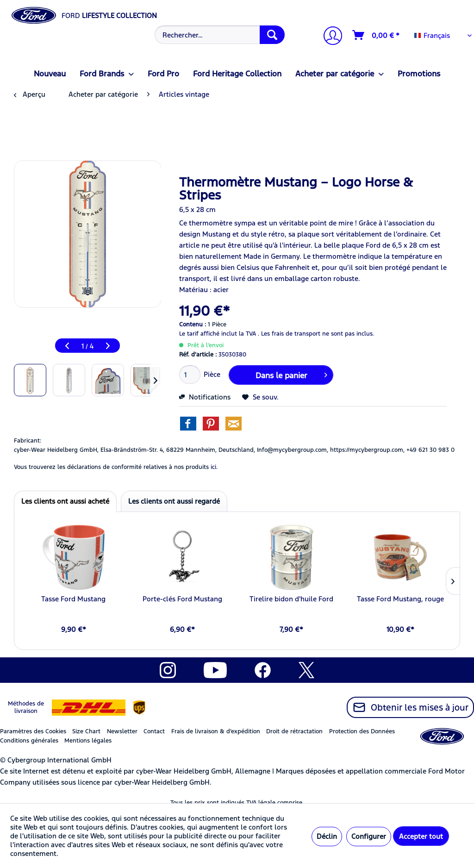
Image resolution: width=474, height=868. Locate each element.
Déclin (327, 836)
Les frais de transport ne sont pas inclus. (318, 334)
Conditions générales (29, 741)
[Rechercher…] (220, 35)
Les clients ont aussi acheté (65, 501)
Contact (154, 731)
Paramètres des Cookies (33, 731)
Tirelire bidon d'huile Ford (291, 599)
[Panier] (376, 35)
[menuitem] (219, 35)
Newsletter (122, 731)
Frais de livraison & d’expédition (216, 731)
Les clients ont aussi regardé (174, 501)
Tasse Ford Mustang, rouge (400, 599)
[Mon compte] (329, 37)
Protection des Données (362, 731)
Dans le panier (291, 374)
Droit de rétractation (294, 731)
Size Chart (86, 731)
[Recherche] (272, 35)
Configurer (369, 836)
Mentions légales (88, 741)
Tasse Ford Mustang (73, 599)
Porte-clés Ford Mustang (182, 599)
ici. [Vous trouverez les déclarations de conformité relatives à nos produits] (214, 467)
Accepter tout (421, 836)
